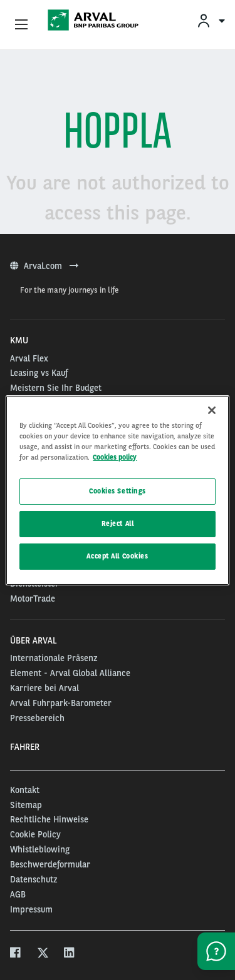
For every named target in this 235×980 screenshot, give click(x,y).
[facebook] (16, 954)
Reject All (118, 523)
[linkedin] (70, 954)
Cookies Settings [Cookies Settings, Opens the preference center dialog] (118, 491)
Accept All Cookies (117, 556)
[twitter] (43, 954)
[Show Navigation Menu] (21, 25)
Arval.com (44, 266)
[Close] (212, 410)
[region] (117, 490)
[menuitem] (211, 20)
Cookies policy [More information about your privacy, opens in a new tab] (115, 457)
